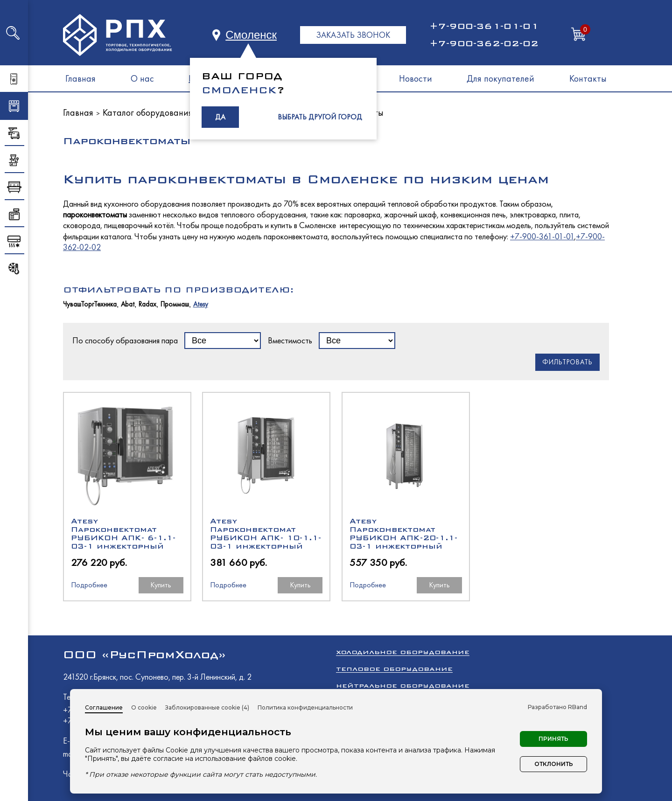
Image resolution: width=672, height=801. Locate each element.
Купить (161, 585)
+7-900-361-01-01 (484, 26)
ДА (220, 117)
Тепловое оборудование (394, 669)
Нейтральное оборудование (403, 686)
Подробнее (89, 585)
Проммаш (175, 304)
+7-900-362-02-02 (484, 43)
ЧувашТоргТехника (90, 304)
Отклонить (554, 764)
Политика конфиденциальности (305, 707)
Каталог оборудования (148, 112)
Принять (553, 739)
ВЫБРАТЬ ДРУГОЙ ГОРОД (320, 117)
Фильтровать (567, 362)
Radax (147, 304)
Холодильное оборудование (403, 652)
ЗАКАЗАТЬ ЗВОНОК (353, 35)
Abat (128, 304)
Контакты (588, 78)
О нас (142, 78)
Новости (416, 78)
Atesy (201, 304)
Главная (80, 78)
